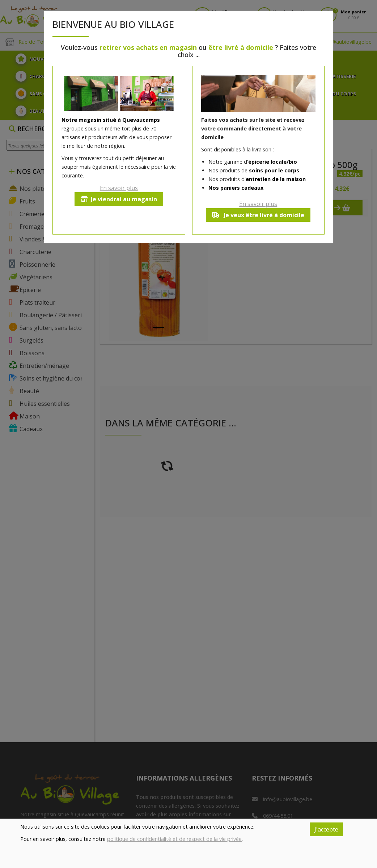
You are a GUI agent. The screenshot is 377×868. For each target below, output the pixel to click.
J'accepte (326, 829)
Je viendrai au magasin (119, 199)
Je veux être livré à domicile (258, 215)
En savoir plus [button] (119, 188)
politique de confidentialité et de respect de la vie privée (174, 839)
